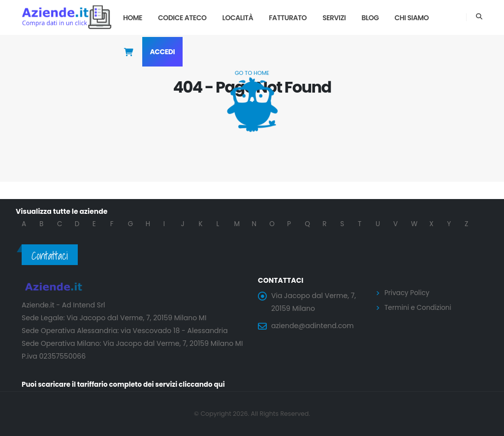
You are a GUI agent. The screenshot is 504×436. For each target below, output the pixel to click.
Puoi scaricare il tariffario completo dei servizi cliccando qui (127, 385)
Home (133, 18)
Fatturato (288, 18)
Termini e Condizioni (419, 307)
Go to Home (252, 73)
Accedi (163, 52)
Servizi (334, 18)
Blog (370, 18)
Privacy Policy (408, 293)
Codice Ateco (182, 18)
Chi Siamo (412, 18)
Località (238, 18)
